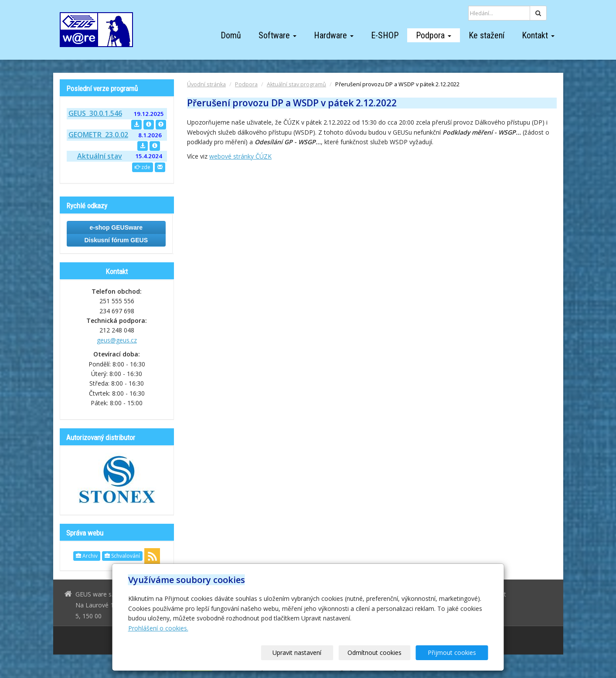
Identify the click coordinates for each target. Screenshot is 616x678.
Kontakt (538, 35)
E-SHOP (385, 35)
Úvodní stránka (206, 84)
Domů (231, 35)
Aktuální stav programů (296, 84)
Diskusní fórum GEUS (116, 240)
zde (143, 167)
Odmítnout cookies (383, 653)
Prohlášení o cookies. (158, 628)
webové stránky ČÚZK (240, 156)
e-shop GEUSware (116, 227)
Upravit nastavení (311, 653)
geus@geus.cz (117, 340)
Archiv (87, 556)
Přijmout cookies (455, 653)
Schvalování (122, 556)
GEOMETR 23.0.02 (98, 135)
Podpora (434, 35)
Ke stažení (487, 35)
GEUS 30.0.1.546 (95, 113)
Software (277, 35)
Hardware (334, 35)
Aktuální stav (100, 156)
